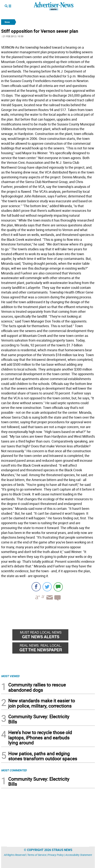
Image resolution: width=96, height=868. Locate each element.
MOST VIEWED (10, 676)
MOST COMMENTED (14, 770)
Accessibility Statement (79, 855)
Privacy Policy (56, 855)
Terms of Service (37, 855)
